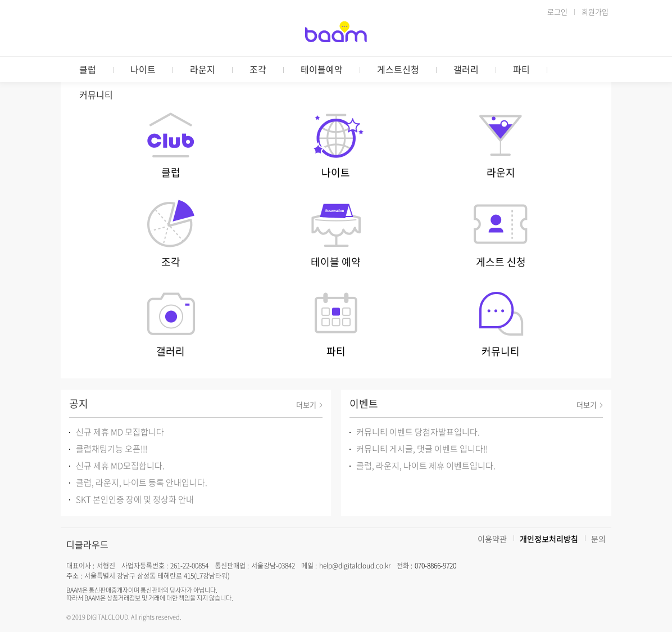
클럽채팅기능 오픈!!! (112, 449)
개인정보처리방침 (549, 539)
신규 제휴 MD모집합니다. (120, 466)
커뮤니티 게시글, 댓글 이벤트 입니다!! (422, 449)
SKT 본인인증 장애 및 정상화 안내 (135, 499)
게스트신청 (398, 69)
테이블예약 (322, 69)
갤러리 (466, 69)
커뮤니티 (96, 94)
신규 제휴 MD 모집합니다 (120, 432)
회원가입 (595, 12)
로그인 (557, 12)
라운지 (203, 69)
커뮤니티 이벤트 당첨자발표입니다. (418, 432)
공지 (79, 403)
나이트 (143, 69)
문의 (598, 539)
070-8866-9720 (435, 566)
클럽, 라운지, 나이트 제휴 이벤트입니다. (426, 466)
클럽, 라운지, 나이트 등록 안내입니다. (142, 482)
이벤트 (364, 403)
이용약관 (492, 539)
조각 (258, 69)
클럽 (88, 69)
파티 (521, 69)
